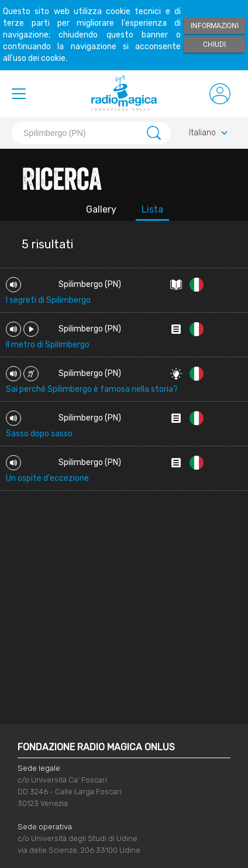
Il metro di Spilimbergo (48, 345)
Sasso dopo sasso (39, 434)
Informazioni (215, 26)
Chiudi (214, 45)
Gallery (101, 209)
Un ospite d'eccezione (47, 478)
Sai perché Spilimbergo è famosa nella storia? (92, 389)
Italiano (210, 133)
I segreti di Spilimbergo (48, 300)
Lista (152, 209)
